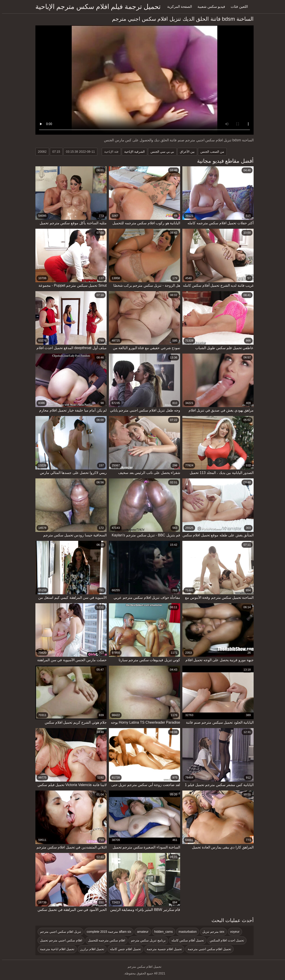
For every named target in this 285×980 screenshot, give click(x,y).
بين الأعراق (185, 152)
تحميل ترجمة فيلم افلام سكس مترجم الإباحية (96, 7)
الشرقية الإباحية (132, 152)
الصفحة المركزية (178, 7)
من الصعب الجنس (210, 152)
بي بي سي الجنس (160, 152)
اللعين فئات (237, 7)
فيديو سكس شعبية (209, 7)
